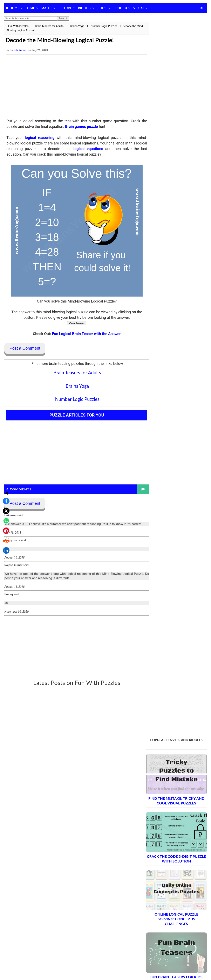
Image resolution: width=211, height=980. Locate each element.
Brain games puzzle (81, 127)
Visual (139, 8)
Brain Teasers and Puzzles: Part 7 (174, 747)
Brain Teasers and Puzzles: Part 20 (175, 840)
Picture (65, 8)
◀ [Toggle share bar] (5, 460)
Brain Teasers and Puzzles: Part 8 (174, 754)
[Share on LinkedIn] (5, 518)
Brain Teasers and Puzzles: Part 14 (175, 797)
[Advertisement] (73, 88)
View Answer (73, 323)
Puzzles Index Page (159, 907)
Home (15, 8)
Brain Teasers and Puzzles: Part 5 (174, 732)
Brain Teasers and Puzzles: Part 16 (175, 812)
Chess (102, 8)
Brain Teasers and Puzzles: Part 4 (174, 725)
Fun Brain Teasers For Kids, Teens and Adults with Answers (176, 266)
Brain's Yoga (154, 950)
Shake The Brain (156, 943)
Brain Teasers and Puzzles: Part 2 (174, 711)
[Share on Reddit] (5, 508)
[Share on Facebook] (5, 468)
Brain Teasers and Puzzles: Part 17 (175, 819)
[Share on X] (5, 478)
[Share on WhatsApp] (5, 488)
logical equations (94, 149)
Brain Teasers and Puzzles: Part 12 (175, 783)
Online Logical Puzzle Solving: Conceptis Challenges (176, 203)
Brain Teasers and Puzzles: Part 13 (175, 790)
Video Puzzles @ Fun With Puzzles (168, 917)
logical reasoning (38, 138)
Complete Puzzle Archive (167, 855)
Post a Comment (25, 349)
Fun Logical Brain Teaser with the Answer (83, 334)
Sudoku (120, 8)
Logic (30, 8)
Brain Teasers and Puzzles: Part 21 (175, 848)
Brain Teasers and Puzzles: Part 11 (175, 776)
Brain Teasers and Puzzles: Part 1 (174, 704)
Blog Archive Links (158, 881)
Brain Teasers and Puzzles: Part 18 (175, 826)
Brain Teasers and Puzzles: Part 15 (175, 804)
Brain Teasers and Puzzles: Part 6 (174, 740)
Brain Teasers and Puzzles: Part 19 (175, 833)
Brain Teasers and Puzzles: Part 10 (175, 768)
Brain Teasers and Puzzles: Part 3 (174, 718)
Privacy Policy (155, 901)
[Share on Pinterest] (5, 498)
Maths (47, 8)
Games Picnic (155, 957)
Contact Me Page (157, 886)
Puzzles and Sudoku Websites (165, 912)
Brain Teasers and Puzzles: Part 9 (174, 761)
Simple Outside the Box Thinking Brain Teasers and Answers (176, 329)
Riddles (85, 8)
